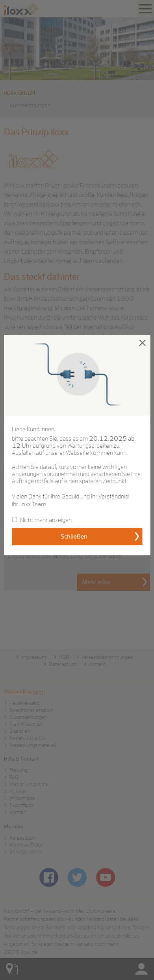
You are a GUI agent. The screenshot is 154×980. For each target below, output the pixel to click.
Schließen (74, 537)
